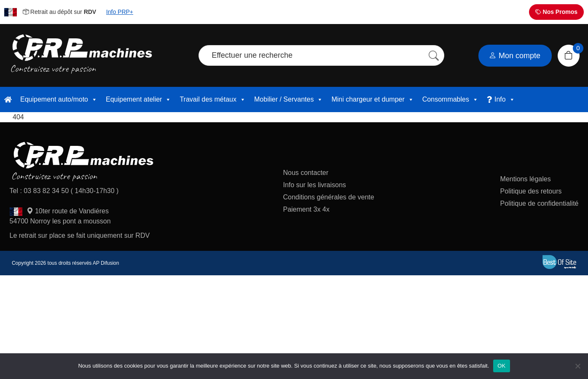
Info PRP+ (120, 12)
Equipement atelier (138, 99)
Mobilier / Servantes (289, 99)
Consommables (450, 99)
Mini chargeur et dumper (372, 99)
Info (505, 99)
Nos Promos (556, 12)
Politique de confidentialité (540, 203)
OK (501, 366)
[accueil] (8, 99)
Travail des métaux (213, 99)
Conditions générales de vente (328, 197)
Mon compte (515, 56)
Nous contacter (306, 173)
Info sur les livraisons (314, 185)
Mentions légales (526, 179)
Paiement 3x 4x (306, 209)
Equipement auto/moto (59, 99)
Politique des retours (532, 191)
